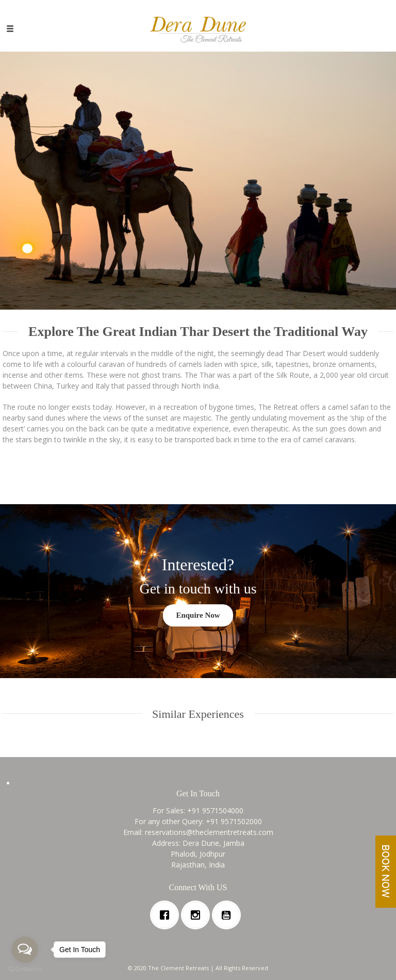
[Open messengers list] (25, 950)
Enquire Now (198, 615)
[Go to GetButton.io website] (25, 969)
